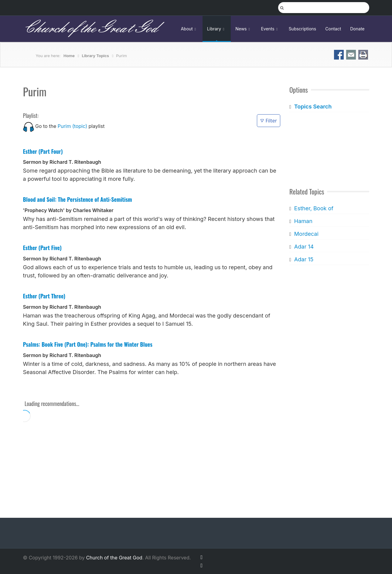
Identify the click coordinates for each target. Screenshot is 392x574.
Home (69, 56)
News (244, 29)
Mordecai (306, 234)
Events (270, 29)
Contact (333, 29)
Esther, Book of (314, 208)
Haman (303, 221)
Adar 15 (304, 259)
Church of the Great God (90, 29)
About (189, 29)
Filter (269, 121)
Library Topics (95, 56)
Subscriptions (303, 29)
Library (217, 29)
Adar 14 (304, 247)
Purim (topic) (72, 126)
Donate (357, 29)
